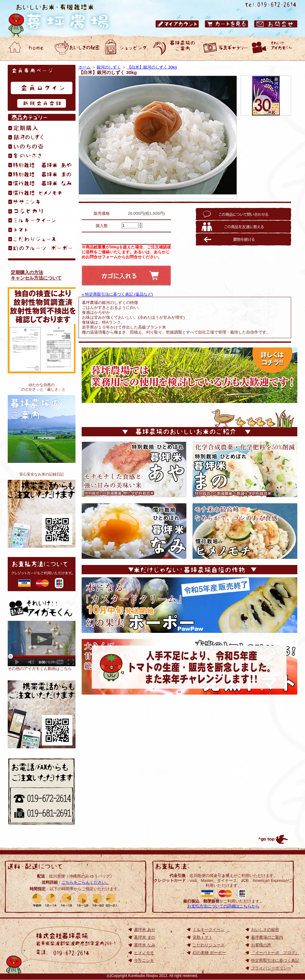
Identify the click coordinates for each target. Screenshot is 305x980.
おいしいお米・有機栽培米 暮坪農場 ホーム (28, 48)
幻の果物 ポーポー (209, 953)
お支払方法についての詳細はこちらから (223, 906)
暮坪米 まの (145, 937)
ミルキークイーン (209, 930)
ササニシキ (144, 960)
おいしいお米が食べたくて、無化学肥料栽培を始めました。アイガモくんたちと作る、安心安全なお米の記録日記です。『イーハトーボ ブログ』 (42, 514)
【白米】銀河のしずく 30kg (152, 67)
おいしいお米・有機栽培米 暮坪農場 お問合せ (276, 24)
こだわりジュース (209, 945)
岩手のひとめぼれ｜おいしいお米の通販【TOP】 (42, 714)
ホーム (85, 67)
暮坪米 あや (145, 930)
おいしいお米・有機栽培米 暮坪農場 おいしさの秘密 (77, 48)
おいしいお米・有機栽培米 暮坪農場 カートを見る (226, 24)
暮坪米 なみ (145, 945)
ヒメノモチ (144, 953)
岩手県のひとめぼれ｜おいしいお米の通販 (65, 19)
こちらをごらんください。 (86, 882)
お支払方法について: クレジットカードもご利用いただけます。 (42, 574)
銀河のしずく (109, 67)
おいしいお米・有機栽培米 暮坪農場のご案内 (176, 48)
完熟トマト (203, 937)
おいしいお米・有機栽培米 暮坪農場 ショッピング (126, 48)
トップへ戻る (273, 839)
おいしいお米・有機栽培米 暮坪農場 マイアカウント (177, 24)
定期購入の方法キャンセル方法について (36, 275)
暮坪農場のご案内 (42, 429)
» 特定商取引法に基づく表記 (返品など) (117, 294)
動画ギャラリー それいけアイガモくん (274, 48)
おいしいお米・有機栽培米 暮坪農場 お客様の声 (225, 48)
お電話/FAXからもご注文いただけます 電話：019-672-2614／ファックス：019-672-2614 (42, 791)
